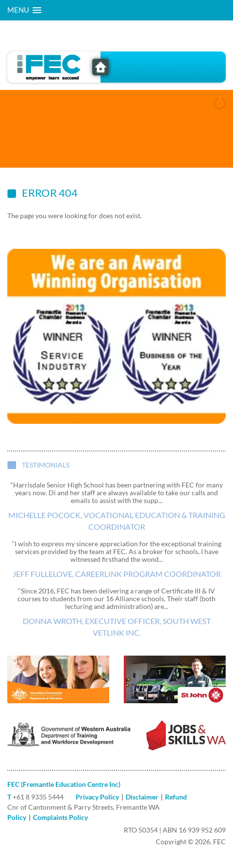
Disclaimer (142, 797)
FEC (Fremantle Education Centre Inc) (64, 784)
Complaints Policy (60, 817)
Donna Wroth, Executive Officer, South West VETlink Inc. (117, 627)
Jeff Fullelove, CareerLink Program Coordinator (117, 574)
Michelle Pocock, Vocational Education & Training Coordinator (117, 521)
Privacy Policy (97, 797)
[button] (24, 10)
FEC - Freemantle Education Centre (100, 67)
